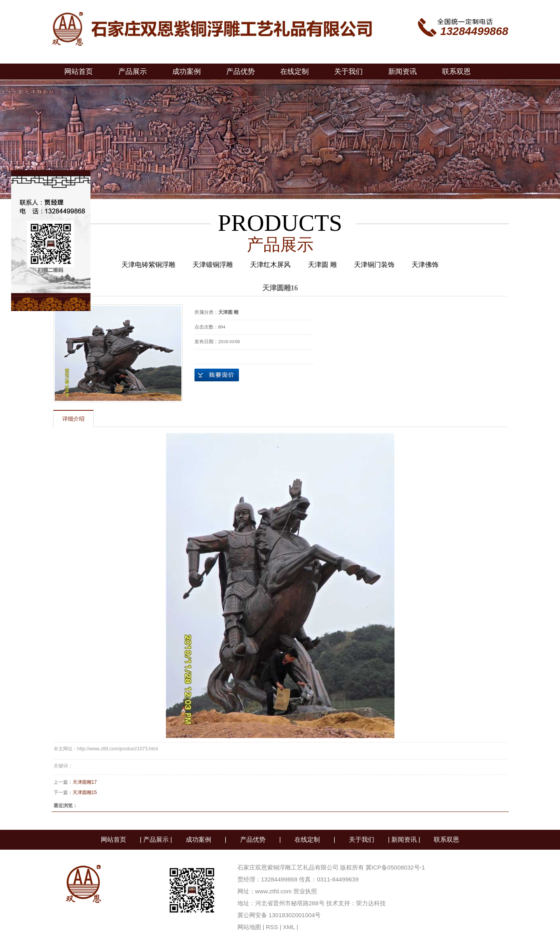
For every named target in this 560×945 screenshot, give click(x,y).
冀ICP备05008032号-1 (396, 867)
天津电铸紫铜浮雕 (148, 265)
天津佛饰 (425, 265)
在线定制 (294, 72)
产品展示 (133, 72)
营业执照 (305, 891)
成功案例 (187, 72)
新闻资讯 (402, 72)
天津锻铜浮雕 (213, 265)
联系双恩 (456, 72)
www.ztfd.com (274, 891)
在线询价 (217, 375)
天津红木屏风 (270, 265)
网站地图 (249, 927)
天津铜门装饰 (374, 265)
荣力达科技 (371, 903)
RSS (272, 927)
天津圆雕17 (85, 782)
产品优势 (241, 72)
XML (289, 927)
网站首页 (79, 72)
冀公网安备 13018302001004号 (279, 915)
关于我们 (348, 72)
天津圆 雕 (322, 265)
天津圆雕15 (85, 792)
